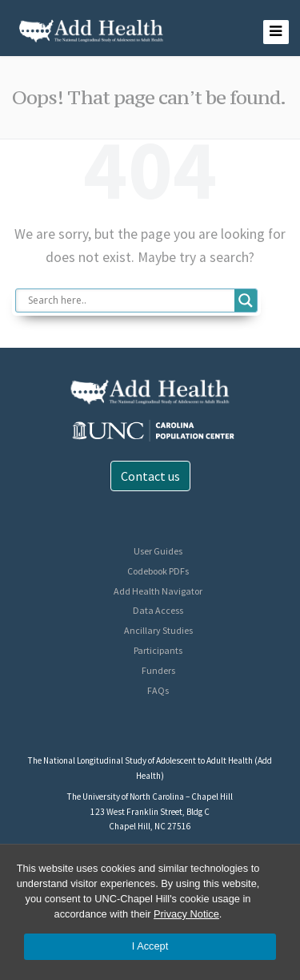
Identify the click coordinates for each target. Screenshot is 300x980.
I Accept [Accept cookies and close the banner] (150, 946)
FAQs (158, 690)
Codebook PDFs (158, 571)
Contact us (150, 476)
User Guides (158, 551)
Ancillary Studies (158, 630)
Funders (158, 670)
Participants (158, 650)
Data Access (158, 610)
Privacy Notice (186, 914)
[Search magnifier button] (246, 300)
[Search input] (129, 300)
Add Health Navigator (158, 591)
